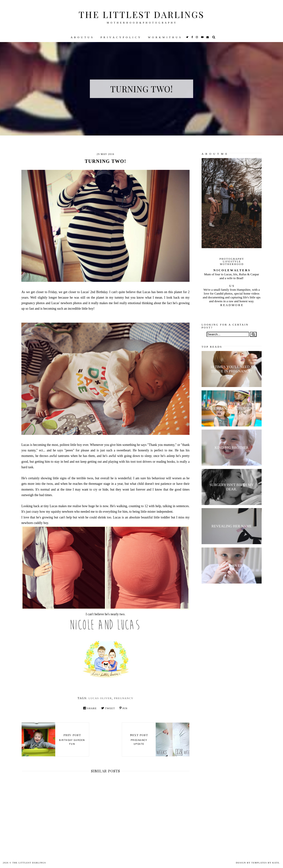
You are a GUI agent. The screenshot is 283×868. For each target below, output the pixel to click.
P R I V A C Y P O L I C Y (120, 37)
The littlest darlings (141, 14)
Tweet (108, 708)
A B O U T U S (82, 37)
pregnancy (124, 698)
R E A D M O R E (232, 305)
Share (90, 708)
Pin (123, 708)
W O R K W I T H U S (165, 37)
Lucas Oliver (100, 698)
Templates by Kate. (266, 863)
